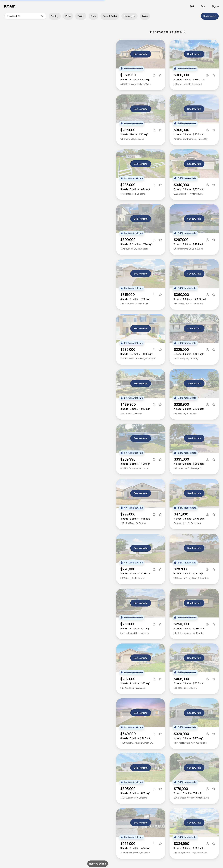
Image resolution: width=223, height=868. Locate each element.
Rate (93, 16)
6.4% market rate (132, 68)
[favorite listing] (160, 75)
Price (68, 16)
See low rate (141, 54)
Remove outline (98, 864)
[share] (154, 75)
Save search (210, 16)
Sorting (55, 16)
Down (81, 16)
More (145, 16)
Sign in (215, 6)
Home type (129, 16)
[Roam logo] (11, 6)
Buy (203, 6)
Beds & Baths (110, 16)
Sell (192, 6)
